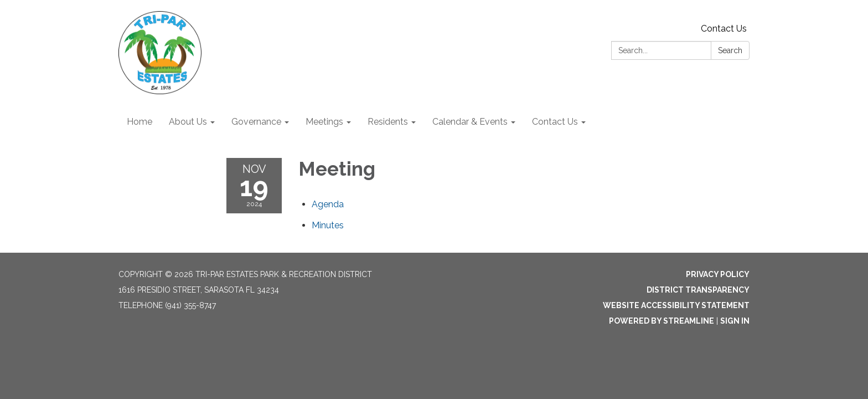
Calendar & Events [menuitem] (470, 122)
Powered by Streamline (662, 321)
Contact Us (724, 29)
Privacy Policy (718, 274)
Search (730, 50)
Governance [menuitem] (256, 122)
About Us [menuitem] (188, 122)
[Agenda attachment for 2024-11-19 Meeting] (328, 204)
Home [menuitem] (139, 122)
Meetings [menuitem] (324, 122)
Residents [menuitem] (388, 122)
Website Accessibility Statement (676, 305)
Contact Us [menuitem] (555, 122)
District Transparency (698, 290)
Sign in (735, 321)
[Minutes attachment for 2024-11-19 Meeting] (328, 225)
